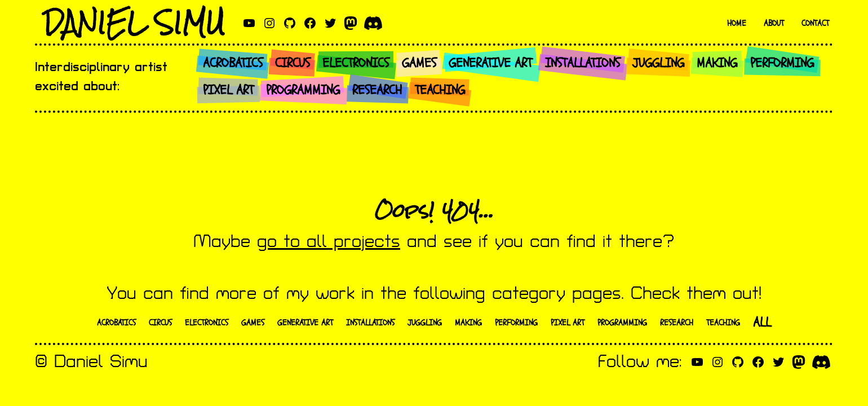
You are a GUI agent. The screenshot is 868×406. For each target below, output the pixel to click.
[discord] (373, 23)
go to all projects (329, 242)
